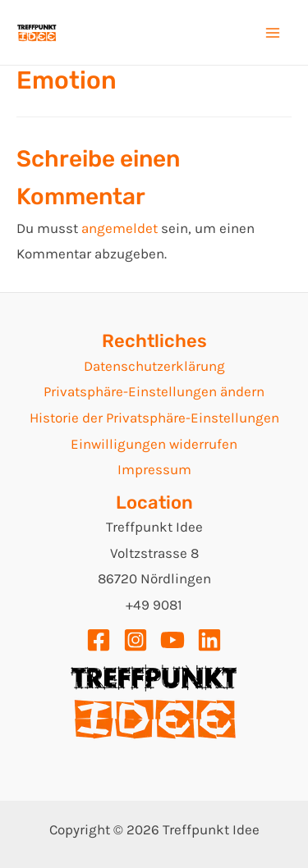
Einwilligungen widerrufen (154, 444)
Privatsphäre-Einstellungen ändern (154, 391)
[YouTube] (172, 640)
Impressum (154, 469)
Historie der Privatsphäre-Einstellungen (154, 418)
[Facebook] (99, 640)
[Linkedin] (209, 640)
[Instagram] (136, 640)
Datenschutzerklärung (154, 366)
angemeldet (120, 228)
